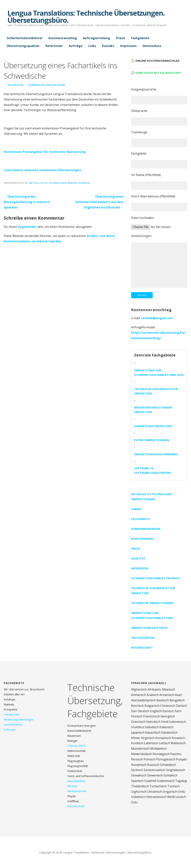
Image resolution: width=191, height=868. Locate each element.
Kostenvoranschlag (63, 38)
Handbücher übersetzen (153, 426)
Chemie (136, 509)
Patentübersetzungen (152, 440)
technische (16, 85)
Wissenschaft (142, 647)
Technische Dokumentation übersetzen (156, 391)
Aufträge (76, 46)
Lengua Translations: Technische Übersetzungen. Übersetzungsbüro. (86, 16)
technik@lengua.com (157, 318)
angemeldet (27, 227)
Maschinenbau (143, 539)
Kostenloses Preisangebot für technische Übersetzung (45, 152)
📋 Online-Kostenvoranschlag (155, 61)
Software (10, 729)
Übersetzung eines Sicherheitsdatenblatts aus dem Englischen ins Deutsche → (100, 202)
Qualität (138, 558)
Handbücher (12, 714)
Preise (121, 38)
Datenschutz (152, 46)
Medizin (72, 786)
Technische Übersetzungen (152, 603)
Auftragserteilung (96, 38)
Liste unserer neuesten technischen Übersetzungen (43, 170)
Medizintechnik (77, 791)
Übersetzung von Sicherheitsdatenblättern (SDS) (159, 372)
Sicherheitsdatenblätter (25, 38)
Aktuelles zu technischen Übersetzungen (60, 183)
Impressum (128, 46)
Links (92, 46)
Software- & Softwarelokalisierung (153, 470)
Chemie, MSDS (77, 746)
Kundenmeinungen (146, 529)
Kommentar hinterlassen (47, 85)
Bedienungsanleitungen (19, 719)
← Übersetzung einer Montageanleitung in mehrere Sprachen (27, 202)
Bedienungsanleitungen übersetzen (153, 410)
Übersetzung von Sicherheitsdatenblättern (152, 615)
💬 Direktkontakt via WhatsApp (156, 73)
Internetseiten (13, 724)
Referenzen (54, 46)
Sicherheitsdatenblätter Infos (156, 578)
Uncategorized (143, 638)
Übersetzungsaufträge (149, 628)
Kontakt (108, 46)
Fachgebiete (140, 38)
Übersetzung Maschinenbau (156, 454)
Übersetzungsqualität (23, 46)
